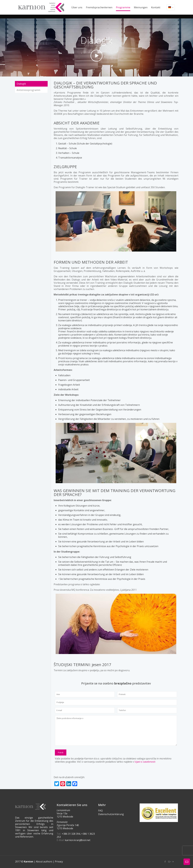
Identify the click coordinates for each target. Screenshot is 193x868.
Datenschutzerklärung (111, 814)
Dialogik (21, 84)
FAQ (100, 811)
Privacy (59, 862)
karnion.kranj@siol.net (78, 840)
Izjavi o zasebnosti (145, 762)
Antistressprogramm (28, 90)
